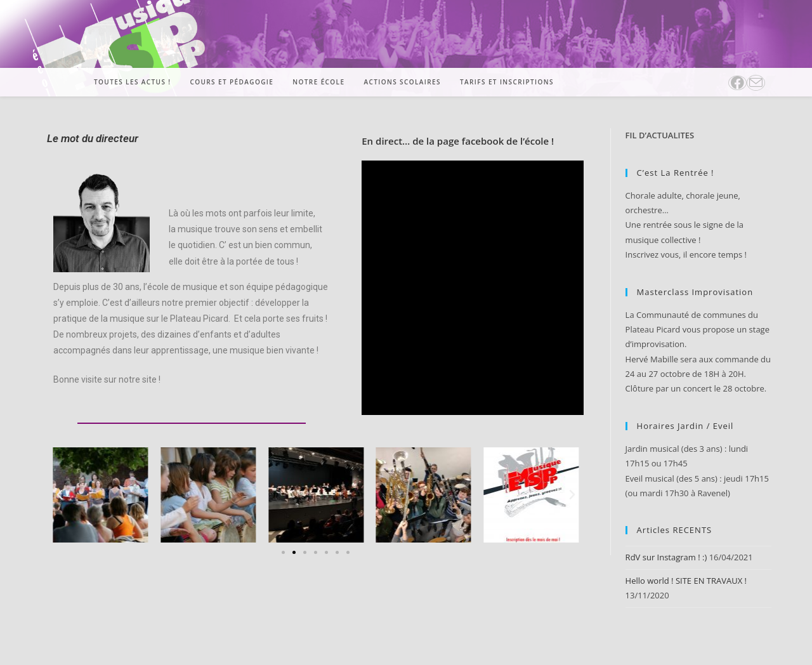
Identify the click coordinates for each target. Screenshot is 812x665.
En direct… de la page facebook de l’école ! (458, 141)
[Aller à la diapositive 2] (294, 552)
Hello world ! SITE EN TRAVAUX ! (686, 581)
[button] (60, 495)
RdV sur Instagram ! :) (666, 557)
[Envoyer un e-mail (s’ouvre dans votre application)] (756, 83)
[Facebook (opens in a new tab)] (737, 83)
